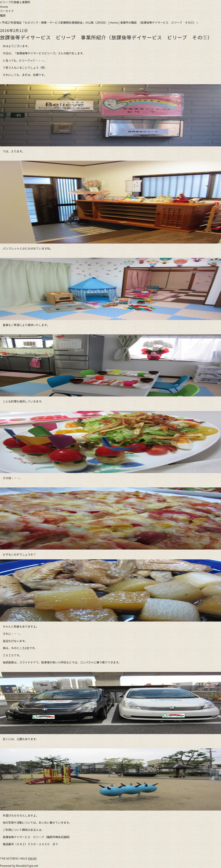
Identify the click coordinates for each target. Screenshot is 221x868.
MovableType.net (27, 866)
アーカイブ (7, 11)
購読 (3, 15)
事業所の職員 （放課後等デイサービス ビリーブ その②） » (159, 22)
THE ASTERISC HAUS (14, 858)
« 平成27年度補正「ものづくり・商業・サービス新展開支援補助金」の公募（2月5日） (54, 22)
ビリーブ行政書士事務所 (15, 2)
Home (4, 7)
